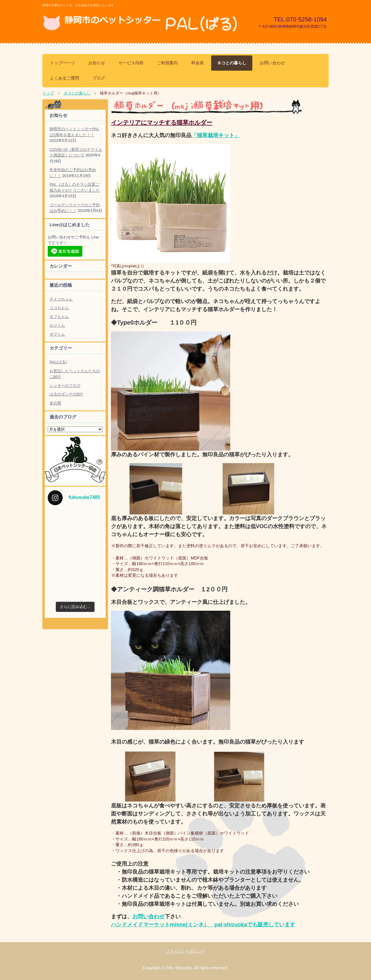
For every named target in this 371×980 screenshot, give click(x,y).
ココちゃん (59, 308)
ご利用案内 (167, 63)
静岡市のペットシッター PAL (142, 23)
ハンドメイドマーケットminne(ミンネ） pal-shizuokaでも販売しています (203, 925)
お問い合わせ (272, 63)
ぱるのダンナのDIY (66, 394)
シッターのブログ (65, 386)
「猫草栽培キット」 (216, 135)
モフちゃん (59, 317)
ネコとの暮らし (232, 63)
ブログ (99, 78)
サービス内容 (131, 63)
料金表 (197, 63)
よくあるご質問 (64, 78)
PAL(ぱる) (58, 362)
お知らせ (97, 63)
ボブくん (57, 334)
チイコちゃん (61, 299)
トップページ (62, 63)
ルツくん (57, 325)
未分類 (55, 403)
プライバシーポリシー (185, 951)
